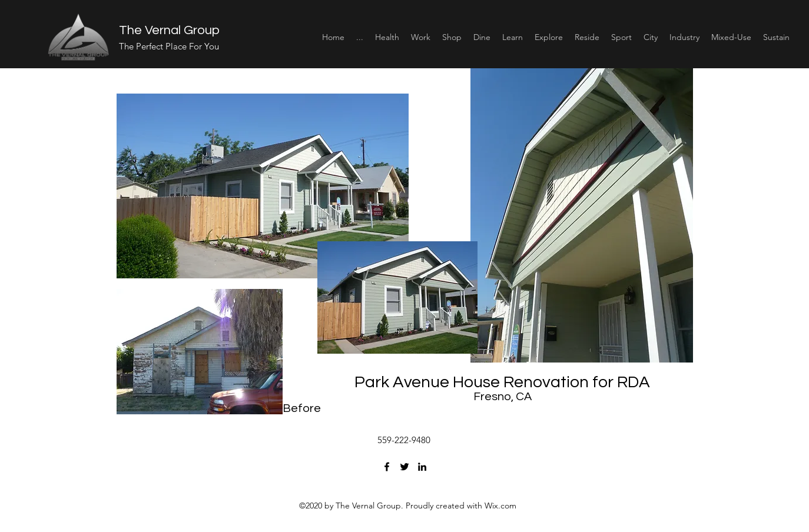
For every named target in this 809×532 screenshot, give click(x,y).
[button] (387, 37)
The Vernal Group (169, 30)
